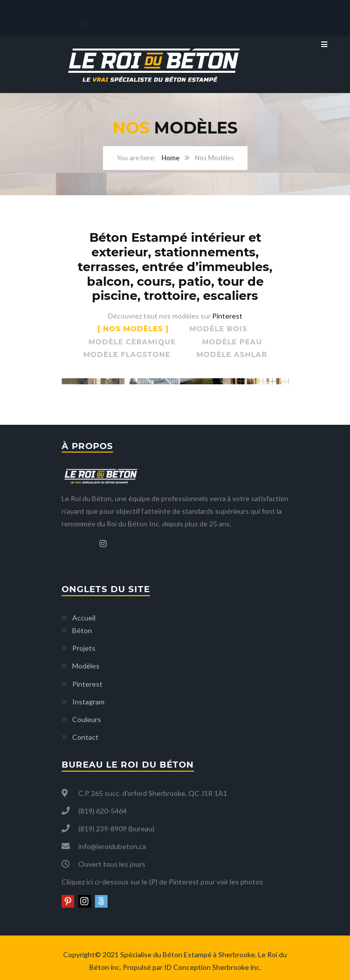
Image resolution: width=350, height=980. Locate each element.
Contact (85, 734)
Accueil (84, 615)
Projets (84, 645)
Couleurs (87, 717)
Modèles (86, 663)
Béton (82, 628)
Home (170, 158)
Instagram (88, 699)
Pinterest (227, 316)
